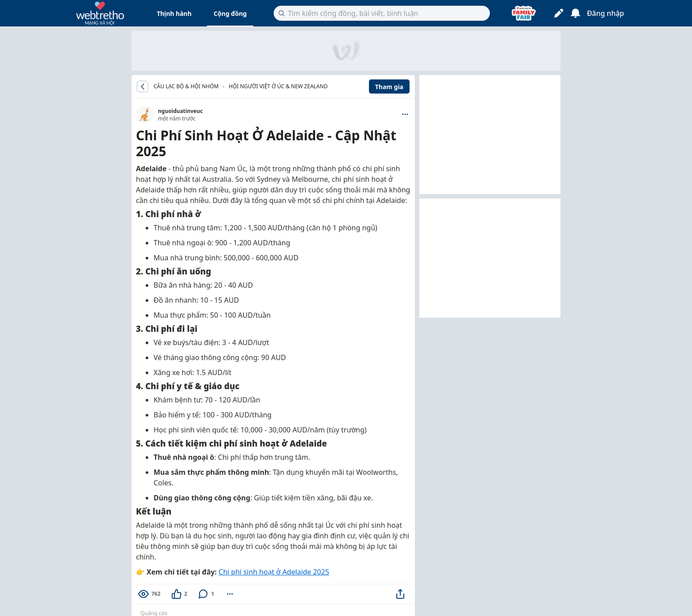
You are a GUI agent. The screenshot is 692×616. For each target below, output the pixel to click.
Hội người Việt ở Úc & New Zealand (278, 86)
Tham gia (389, 87)
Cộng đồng (230, 13)
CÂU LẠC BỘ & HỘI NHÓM (186, 86)
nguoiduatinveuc (180, 111)
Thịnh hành (174, 13)
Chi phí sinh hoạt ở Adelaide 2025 (274, 572)
